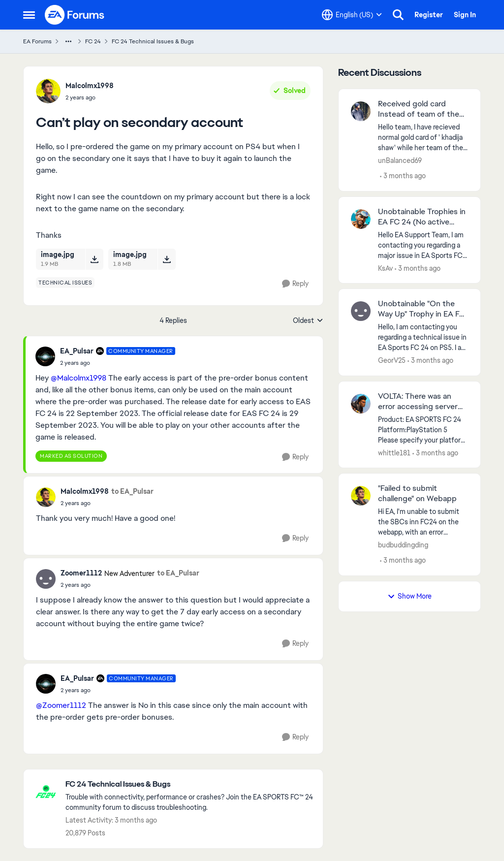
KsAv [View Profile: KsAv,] (385, 268)
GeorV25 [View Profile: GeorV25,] (392, 360)
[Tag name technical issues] (65, 283)
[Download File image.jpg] (94, 259)
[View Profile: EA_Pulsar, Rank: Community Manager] (45, 356)
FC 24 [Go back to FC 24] (93, 41)
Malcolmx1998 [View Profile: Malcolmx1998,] (90, 86)
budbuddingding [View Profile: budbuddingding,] (403, 545)
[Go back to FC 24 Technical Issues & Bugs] (189, 784)
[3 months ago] (403, 176)
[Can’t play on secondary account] (118, 363)
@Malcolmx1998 (79, 378)
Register (429, 15)
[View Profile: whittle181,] (361, 404)
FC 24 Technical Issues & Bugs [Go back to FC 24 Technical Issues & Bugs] (153, 41)
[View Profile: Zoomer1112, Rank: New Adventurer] (46, 579)
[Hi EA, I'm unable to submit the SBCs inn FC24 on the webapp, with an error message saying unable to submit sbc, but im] (423, 522)
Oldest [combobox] (308, 321)
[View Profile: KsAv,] (361, 219)
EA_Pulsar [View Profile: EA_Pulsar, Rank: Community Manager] (77, 351)
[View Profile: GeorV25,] (361, 311)
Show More (409, 596)
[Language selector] (352, 15)
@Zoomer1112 (61, 705)
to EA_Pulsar (132, 491)
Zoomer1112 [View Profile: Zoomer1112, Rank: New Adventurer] (81, 573)
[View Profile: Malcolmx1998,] (48, 91)
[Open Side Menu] (29, 15)
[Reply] (295, 284)
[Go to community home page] (75, 15)
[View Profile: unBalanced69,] (361, 111)
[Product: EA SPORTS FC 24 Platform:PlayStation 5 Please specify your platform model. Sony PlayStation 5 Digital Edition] (423, 430)
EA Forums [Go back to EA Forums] (37, 41)
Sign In (465, 15)
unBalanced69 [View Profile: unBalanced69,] (400, 160)
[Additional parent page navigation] (68, 41)
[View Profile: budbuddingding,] (361, 496)
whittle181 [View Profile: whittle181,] (394, 452)
